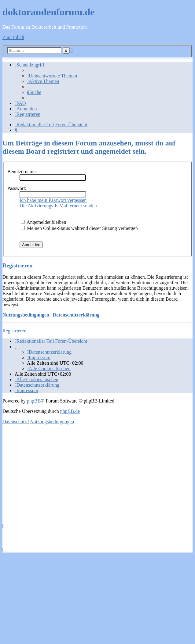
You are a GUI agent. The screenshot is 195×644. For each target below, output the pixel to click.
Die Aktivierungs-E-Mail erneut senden (58, 206)
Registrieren (14, 331)
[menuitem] (52, 76)
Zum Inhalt (13, 37)
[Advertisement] (97, 472)
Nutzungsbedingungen (26, 315)
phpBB (34, 401)
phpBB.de (70, 411)
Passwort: (17, 188)
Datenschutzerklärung (76, 315)
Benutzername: (22, 172)
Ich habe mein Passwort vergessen (53, 200)
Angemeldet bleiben (43, 222)
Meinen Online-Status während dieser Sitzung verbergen (79, 228)
